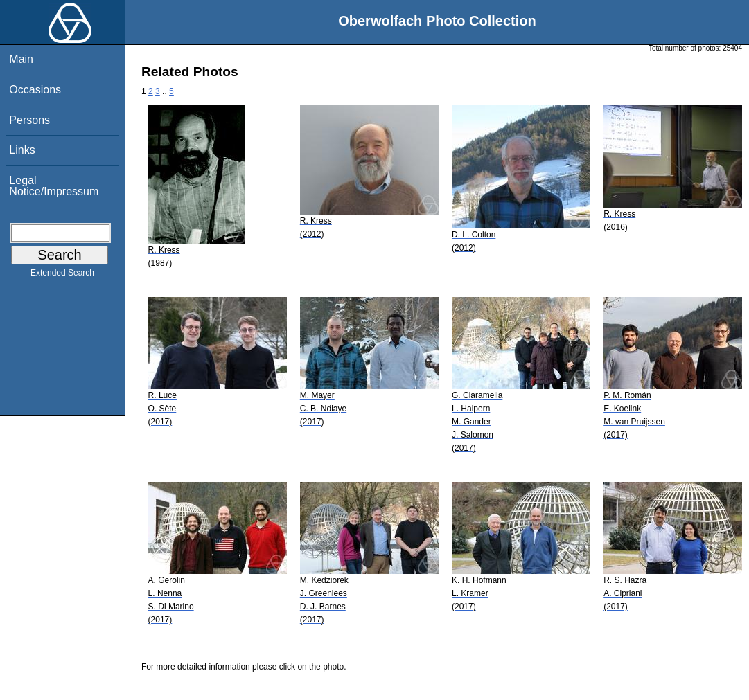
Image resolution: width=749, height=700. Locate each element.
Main (21, 59)
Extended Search (62, 276)
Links (22, 150)
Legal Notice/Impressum (54, 186)
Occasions (35, 90)
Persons (29, 120)
